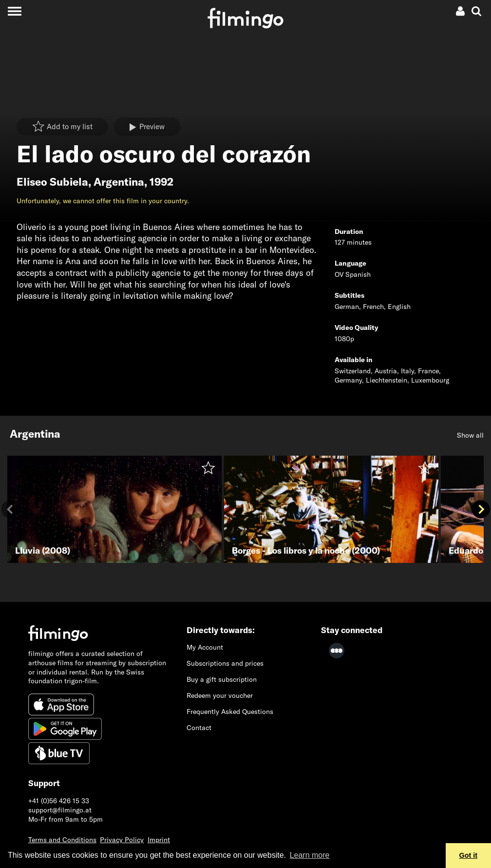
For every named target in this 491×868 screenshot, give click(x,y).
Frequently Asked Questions (230, 712)
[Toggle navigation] (14, 11)
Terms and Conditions (62, 840)
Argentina (119, 182)
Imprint (159, 840)
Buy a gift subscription (222, 679)
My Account (205, 647)
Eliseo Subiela (52, 182)
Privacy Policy (122, 840)
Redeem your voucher (220, 695)
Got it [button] (469, 855)
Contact (199, 728)
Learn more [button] (310, 855)
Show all (470, 435)
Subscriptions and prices (225, 663)
